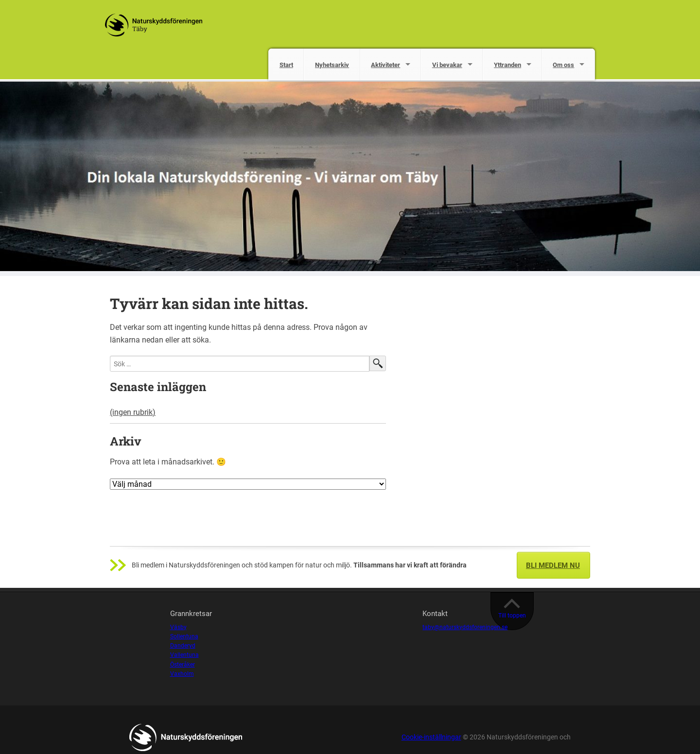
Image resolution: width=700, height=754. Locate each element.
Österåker (183, 665)
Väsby (178, 627)
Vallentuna (184, 655)
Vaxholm (182, 674)
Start (286, 65)
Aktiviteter (385, 65)
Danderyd (183, 646)
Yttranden (507, 65)
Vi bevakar (447, 65)
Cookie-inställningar (431, 737)
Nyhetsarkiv (332, 65)
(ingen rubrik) (133, 412)
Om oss (563, 65)
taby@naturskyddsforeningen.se (465, 627)
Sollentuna (184, 636)
